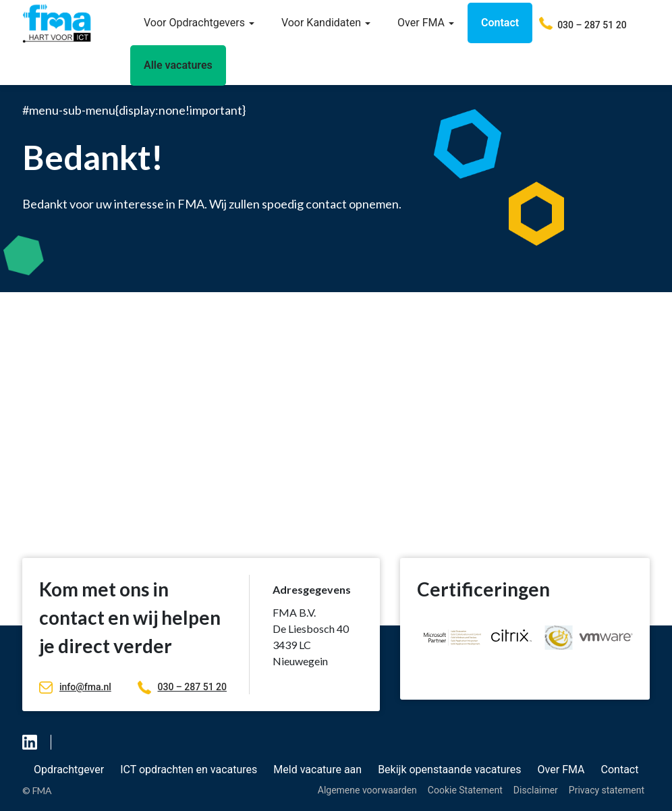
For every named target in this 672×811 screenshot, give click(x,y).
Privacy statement (607, 790)
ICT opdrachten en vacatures (189, 770)
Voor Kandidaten (326, 23)
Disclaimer (536, 790)
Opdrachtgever (69, 770)
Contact (500, 23)
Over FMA (426, 23)
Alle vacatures (178, 65)
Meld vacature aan (317, 770)
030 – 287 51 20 (182, 687)
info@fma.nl (75, 687)
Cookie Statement (465, 790)
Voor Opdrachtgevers (199, 23)
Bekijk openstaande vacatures (449, 770)
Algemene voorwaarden (367, 790)
